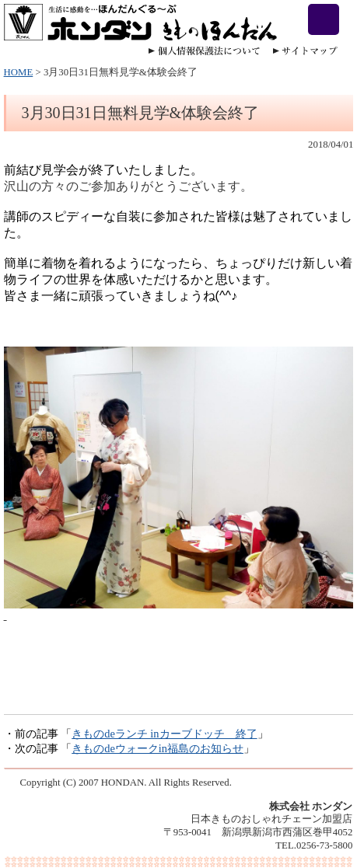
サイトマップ (305, 51)
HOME (19, 72)
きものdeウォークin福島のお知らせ (157, 748)
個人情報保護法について (204, 51)
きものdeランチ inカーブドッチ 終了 (164, 734)
